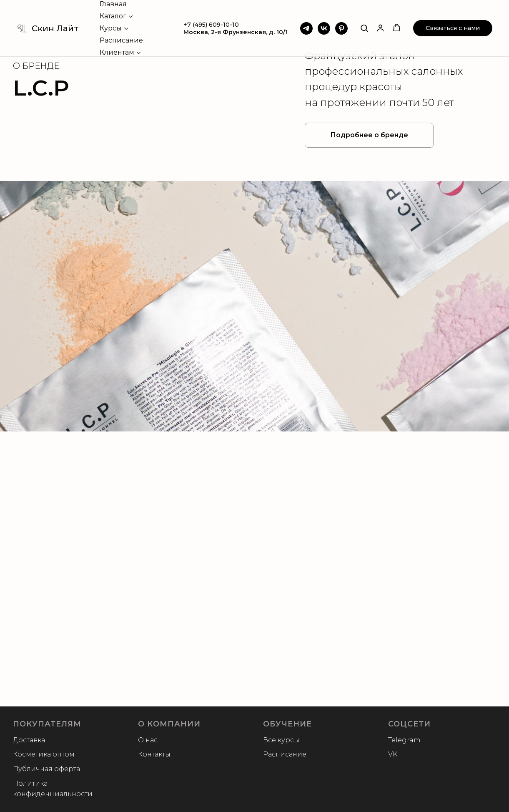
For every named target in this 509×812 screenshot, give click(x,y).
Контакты (154, 754)
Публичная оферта (46, 769)
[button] (364, 28)
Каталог (113, 16)
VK (393, 754)
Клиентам (117, 52)
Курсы (111, 28)
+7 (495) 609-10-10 (211, 25)
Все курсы (281, 740)
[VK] (324, 28)
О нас (148, 740)
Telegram (404, 740)
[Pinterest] (341, 28)
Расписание (121, 40)
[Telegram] (306, 28)
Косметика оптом (44, 754)
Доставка (29, 740)
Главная (113, 4)
